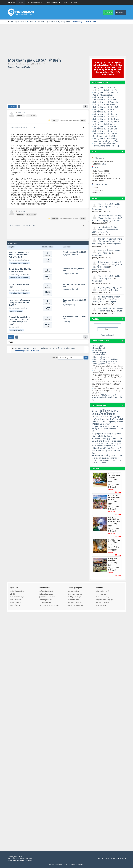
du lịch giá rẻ (98, 442)
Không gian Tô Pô (103, 602)
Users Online (101, 184)
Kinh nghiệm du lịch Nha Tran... (106, 119)
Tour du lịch (98, 355)
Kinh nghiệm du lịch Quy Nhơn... (107, 121)
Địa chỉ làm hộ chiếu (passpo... (106, 143)
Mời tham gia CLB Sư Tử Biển (35, 60)
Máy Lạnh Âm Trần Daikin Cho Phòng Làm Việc (109, 205)
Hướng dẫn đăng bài (46, 602)
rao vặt (96, 421)
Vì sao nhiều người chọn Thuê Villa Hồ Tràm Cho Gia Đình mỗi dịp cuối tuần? (19, 321)
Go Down (12, 107)
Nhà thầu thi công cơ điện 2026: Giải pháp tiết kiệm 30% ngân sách (106, 302)
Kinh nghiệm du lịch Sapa (104, 369)
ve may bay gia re (106, 447)
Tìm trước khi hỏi (45, 614)
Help (100, 858)
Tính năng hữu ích (45, 611)
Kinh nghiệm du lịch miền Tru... (106, 92)
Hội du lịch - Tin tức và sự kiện (19, 263)
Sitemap (30, 860)
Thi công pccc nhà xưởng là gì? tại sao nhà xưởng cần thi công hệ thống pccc (108, 264)
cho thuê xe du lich (106, 425)
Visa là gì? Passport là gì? (103, 95)
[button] (34, 3)
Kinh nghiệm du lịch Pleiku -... (105, 97)
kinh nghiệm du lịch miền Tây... (106, 90)
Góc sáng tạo (101, 605)
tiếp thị (113, 419)
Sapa (94, 464)
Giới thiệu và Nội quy (17, 602)
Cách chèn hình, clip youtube (49, 617)
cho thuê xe (104, 449)
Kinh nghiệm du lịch (102, 362)
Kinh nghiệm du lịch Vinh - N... (106, 134)
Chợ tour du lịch (73, 602)
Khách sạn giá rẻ (100, 357)
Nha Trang (106, 429)
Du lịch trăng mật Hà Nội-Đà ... (106, 136)
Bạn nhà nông (101, 617)
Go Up (11, 337)
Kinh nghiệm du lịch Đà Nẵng (106, 364)
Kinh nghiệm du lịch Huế (103, 112)
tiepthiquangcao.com (106, 454)
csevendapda (98, 269)
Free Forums (20, 860)
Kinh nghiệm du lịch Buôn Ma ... (106, 102)
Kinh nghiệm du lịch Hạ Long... (106, 131)
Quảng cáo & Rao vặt (75, 617)
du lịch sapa (101, 474)
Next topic (25, 67)
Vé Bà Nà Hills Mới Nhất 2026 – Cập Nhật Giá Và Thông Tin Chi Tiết (19, 255)
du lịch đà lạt (97, 452)
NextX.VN (116, 221)
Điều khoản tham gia (17, 608)
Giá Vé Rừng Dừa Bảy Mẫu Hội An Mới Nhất (20, 270)
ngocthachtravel (23, 260)
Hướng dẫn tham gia (46, 605)
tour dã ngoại (116, 449)
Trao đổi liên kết (16, 611)
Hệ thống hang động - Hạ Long (106, 146)
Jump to (54, 358)
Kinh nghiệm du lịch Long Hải (105, 117)
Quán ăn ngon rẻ (100, 360)
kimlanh (21, 113)
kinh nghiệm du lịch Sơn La (104, 124)
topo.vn (118, 472)
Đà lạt (114, 429)
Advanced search (108, 340)
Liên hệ (12, 605)
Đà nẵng (108, 442)
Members (99, 158)
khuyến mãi (97, 434)
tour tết (100, 467)
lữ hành (107, 452)
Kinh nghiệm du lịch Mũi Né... (105, 126)
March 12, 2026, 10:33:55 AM (75, 252)
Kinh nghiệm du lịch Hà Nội (104, 100)
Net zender (98, 351)
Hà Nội (95, 447)
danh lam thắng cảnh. (106, 464)
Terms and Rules (111, 858)
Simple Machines (27, 858)
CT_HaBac (97, 316)
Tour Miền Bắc (105, 457)
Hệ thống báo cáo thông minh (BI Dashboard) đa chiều (106, 230)
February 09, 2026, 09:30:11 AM (74, 286)
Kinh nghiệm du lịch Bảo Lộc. (105, 129)
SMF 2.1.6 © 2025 (13, 858)
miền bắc (96, 429)
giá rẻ (110, 416)
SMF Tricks (18, 857)
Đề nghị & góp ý (16, 614)
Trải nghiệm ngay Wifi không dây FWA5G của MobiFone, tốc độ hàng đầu (108, 241)
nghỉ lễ (100, 444)
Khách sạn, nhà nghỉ (75, 605)
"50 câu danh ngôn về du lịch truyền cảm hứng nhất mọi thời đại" (107, 402)
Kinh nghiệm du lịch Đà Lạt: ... (105, 88)
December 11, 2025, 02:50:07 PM (75, 301)
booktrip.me (97, 472)
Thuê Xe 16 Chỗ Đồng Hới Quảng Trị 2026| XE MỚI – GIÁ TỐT (20, 303)
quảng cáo (102, 419)
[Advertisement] (66, 40)
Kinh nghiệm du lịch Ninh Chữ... (106, 107)
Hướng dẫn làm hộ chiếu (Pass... (107, 141)
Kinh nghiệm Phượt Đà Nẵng (105, 138)
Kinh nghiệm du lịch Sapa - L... (106, 109)
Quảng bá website (103, 614)
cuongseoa (113, 304)
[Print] (86, 106)
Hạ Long (115, 452)
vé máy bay (109, 432)
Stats (94, 152)
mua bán (105, 421)
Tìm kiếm (96, 324)
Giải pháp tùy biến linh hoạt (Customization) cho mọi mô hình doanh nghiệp (107, 218)
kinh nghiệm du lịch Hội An (104, 105)
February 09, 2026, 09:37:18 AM (74, 270)
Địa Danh (108, 444)
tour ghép (115, 421)
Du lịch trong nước (16, 311)
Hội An (95, 457)
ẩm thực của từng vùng (105, 468)
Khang (20, 327)
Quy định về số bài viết (47, 608)
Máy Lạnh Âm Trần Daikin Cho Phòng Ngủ (109, 252)
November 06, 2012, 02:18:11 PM (23, 127)
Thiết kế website (16, 617)
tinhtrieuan (97, 209)
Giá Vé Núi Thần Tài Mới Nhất (19, 286)
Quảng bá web (99, 353)
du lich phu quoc (103, 459)
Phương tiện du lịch (74, 608)
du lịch (99, 415)
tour (94, 474)
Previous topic (14, 67)
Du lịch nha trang (109, 437)
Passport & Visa (73, 611)
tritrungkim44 (115, 244)
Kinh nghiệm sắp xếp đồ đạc (105, 366)
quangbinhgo (22, 308)
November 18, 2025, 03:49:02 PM (71, 318)
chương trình (98, 424)
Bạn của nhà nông (103, 608)
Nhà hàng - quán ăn (75, 614)
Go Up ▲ (123, 858)
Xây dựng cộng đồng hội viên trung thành (108, 289)
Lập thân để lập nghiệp (104, 611)
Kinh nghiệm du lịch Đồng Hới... (106, 114)
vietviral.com (109, 472)
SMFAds (10, 860)
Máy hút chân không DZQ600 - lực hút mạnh (108, 312)
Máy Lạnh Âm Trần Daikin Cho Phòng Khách (109, 277)
